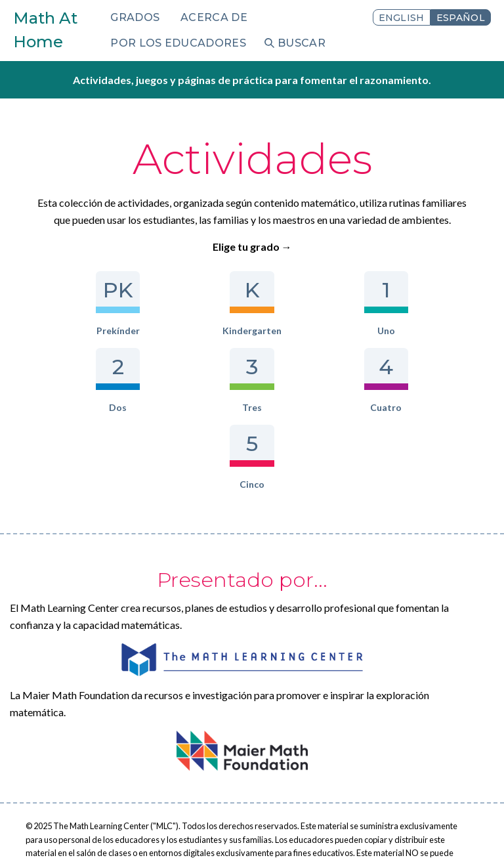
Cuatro (206, 380)
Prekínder (66, 304)
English (402, 18)
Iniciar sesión (193, 832)
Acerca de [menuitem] (214, 17)
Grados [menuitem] (135, 17)
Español (461, 18)
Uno (252, 304)
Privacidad (46, 832)
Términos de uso (118, 832)
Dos (345, 304)
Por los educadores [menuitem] (178, 43)
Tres (438, 304)
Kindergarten (159, 304)
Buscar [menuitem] (302, 43)
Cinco (298, 380)
